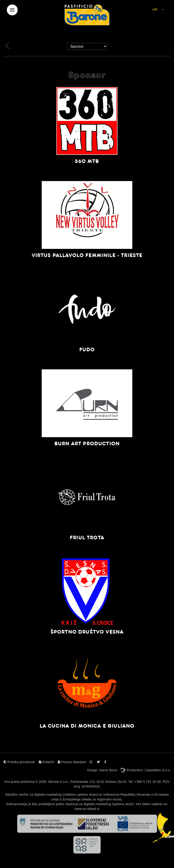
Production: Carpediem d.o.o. (149, 770)
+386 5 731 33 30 (148, 782)
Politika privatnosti (19, 762)
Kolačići (46, 762)
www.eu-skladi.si (87, 809)
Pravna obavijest (72, 762)
